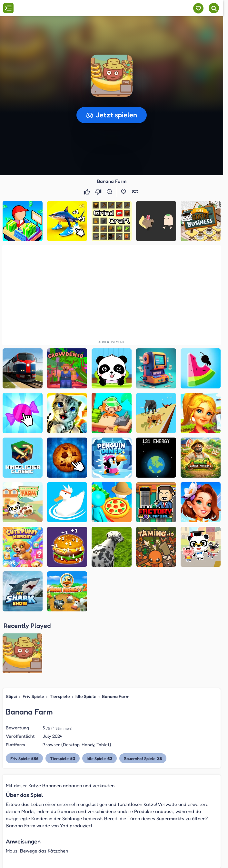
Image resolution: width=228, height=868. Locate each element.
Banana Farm (116, 636)
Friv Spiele (33, 636)
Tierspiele (60, 636)
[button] (112, 76)
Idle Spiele (86, 636)
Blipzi (11, 636)
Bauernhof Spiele (143, 698)
